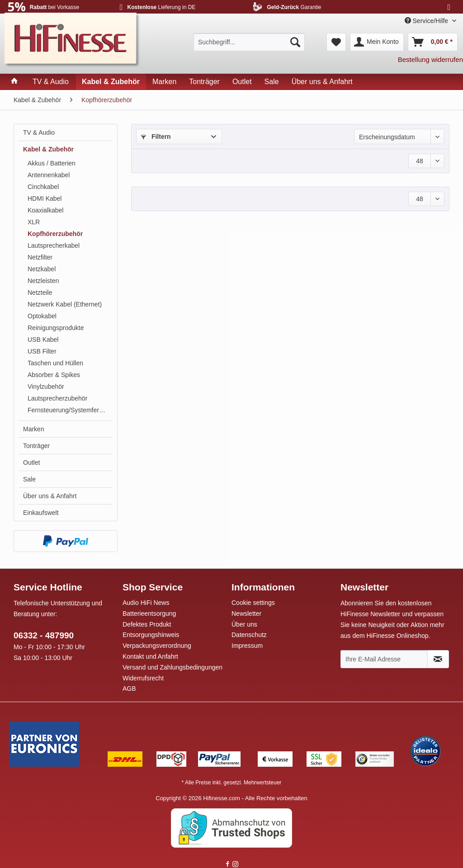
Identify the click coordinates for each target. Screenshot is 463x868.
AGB (129, 689)
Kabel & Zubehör (48, 149)
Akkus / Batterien (52, 163)
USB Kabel (43, 340)
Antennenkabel (49, 175)
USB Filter (42, 351)
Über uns (244, 624)
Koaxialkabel (45, 210)
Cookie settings (253, 603)
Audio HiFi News (146, 603)
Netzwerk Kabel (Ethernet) (65, 304)
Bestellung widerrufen (430, 59)
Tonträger (36, 446)
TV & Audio (39, 132)
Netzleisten (43, 281)
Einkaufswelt (41, 513)
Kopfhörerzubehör (55, 234)
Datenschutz (249, 635)
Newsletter (246, 613)
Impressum (247, 646)
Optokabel (42, 316)
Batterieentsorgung (149, 613)
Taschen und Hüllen (55, 363)
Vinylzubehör (46, 387)
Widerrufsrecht (143, 678)
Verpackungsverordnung (157, 646)
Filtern (156, 137)
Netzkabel (42, 269)
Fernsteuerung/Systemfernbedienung (70, 410)
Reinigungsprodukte (56, 328)
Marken (34, 429)
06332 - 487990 (44, 635)
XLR (34, 222)
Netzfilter (40, 257)
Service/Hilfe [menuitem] (427, 21)
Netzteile (40, 292)
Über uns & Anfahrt (50, 496)
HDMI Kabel (45, 198)
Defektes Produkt (147, 624)
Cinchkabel (43, 187)
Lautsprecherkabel (54, 245)
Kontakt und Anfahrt (150, 656)
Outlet (31, 462)
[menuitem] (249, 42)
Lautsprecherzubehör (57, 398)
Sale (29, 479)
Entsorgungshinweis (151, 635)
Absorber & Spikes (54, 375)
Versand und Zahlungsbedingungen (172, 667)
